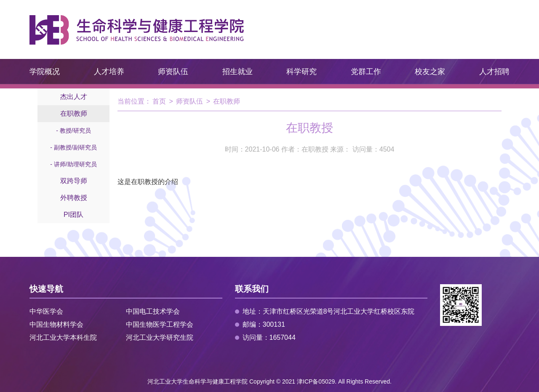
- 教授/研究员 (73, 131)
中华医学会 (46, 311)
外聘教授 (74, 198)
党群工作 (366, 72)
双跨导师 (74, 181)
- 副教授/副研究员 (73, 147)
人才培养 (109, 72)
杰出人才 (74, 97)
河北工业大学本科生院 (63, 337)
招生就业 (237, 72)
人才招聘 (494, 72)
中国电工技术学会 (153, 311)
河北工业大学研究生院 (160, 337)
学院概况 (45, 72)
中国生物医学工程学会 (160, 324)
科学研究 (302, 72)
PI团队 (73, 215)
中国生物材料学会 (56, 324)
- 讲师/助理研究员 (73, 164)
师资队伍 (173, 72)
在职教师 (74, 113)
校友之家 (430, 72)
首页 (159, 101)
